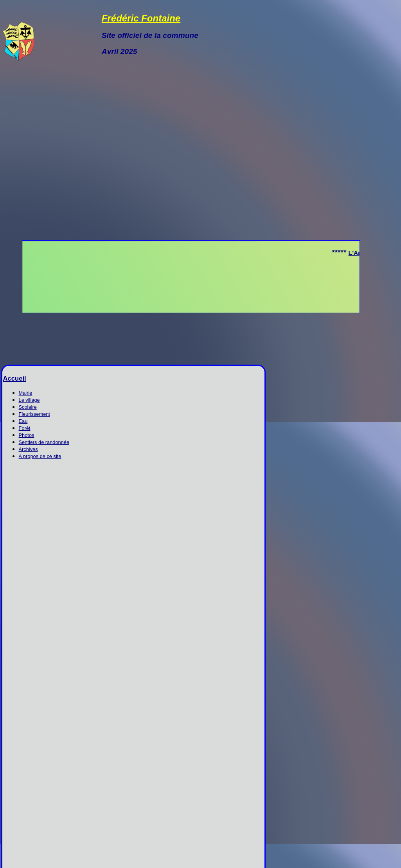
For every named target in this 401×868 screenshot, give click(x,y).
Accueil (15, 379)
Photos (27, 435)
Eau (23, 421)
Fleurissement (34, 414)
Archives (28, 449)
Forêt (25, 428)
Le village (29, 400)
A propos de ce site (40, 456)
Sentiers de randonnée (44, 442)
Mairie (26, 393)
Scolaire (28, 407)
